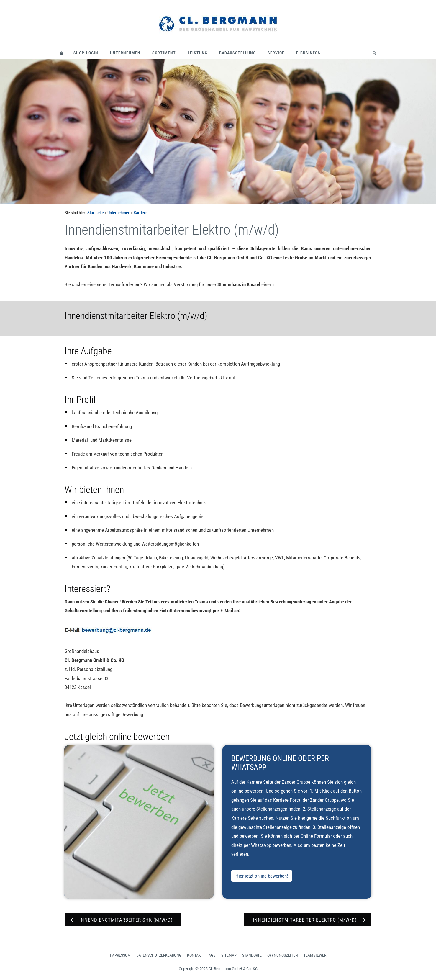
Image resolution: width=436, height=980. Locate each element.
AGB (212, 955)
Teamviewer (315, 955)
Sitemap (229, 955)
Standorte (252, 955)
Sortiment (164, 53)
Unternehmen (125, 53)
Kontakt (195, 955)
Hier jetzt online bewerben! (262, 876)
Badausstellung (237, 53)
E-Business (308, 53)
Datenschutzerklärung (159, 955)
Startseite (96, 213)
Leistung (197, 53)
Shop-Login (86, 53)
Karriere (141, 213)
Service (276, 53)
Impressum (120, 955)
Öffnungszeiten (283, 955)
